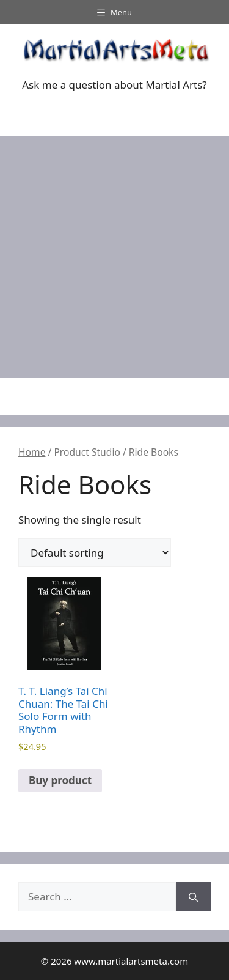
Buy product (60, 780)
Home (32, 452)
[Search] (193, 897)
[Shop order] (95, 553)
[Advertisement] (114, 257)
